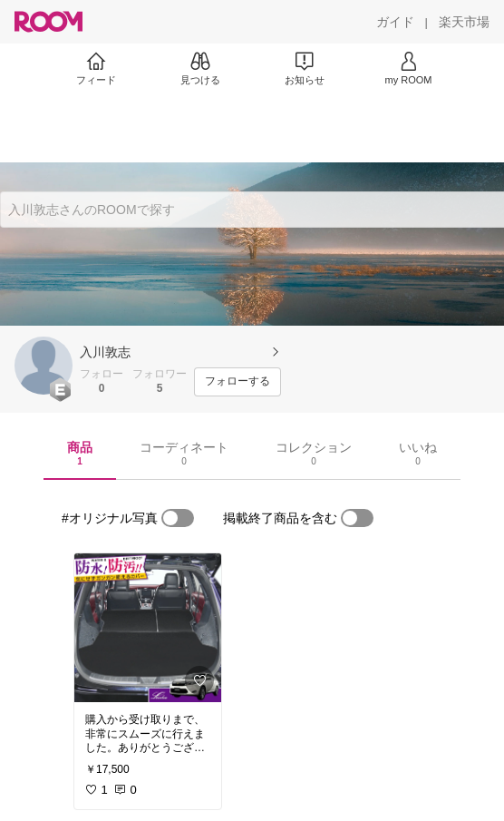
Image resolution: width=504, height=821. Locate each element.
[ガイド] (395, 22)
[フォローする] (237, 382)
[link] (148, 628)
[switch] (178, 518)
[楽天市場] (464, 22)
